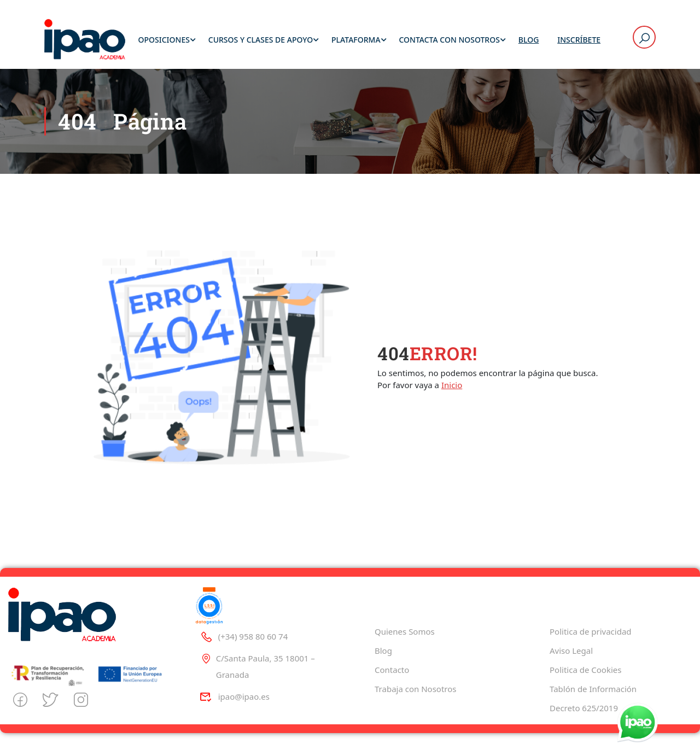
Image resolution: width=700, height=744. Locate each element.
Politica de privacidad (591, 631)
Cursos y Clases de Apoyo (261, 41)
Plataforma (356, 41)
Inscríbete (579, 41)
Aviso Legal (571, 651)
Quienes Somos (405, 631)
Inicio (452, 386)
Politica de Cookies (585, 670)
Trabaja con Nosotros (415, 689)
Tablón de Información (593, 689)
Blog (529, 41)
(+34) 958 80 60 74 (244, 636)
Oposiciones (164, 41)
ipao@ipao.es (235, 696)
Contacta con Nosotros (449, 41)
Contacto (392, 670)
